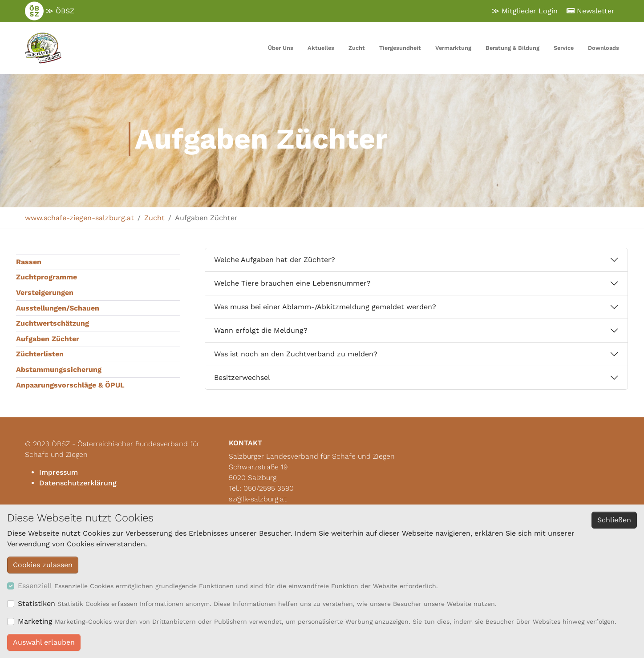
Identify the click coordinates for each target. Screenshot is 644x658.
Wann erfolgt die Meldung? (261, 330)
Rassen (29, 262)
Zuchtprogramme (47, 277)
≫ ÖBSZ (50, 11)
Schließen (614, 520)
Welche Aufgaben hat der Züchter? (275, 260)
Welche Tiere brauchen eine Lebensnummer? (292, 283)
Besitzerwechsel (242, 377)
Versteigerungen (45, 293)
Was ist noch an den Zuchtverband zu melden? (296, 354)
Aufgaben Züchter (48, 339)
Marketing (35, 621)
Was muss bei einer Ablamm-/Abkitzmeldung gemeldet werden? (325, 307)
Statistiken (36, 604)
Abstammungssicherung (59, 369)
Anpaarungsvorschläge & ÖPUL (70, 385)
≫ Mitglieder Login (525, 11)
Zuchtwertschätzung (53, 323)
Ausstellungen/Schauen (58, 308)
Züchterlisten (40, 354)
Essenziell (35, 586)
